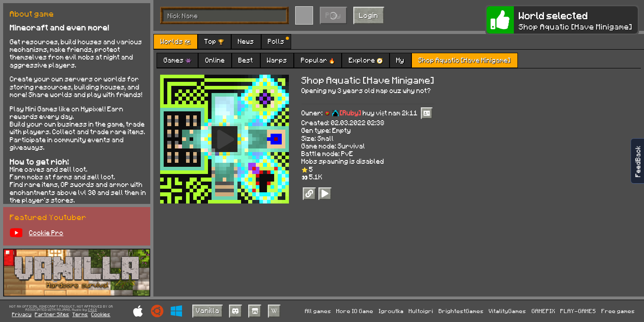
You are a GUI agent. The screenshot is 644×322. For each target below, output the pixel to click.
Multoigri (421, 311)
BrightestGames (461, 311)
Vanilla (208, 310)
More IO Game (355, 311)
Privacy (22, 314)
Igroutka (391, 311)
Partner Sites (52, 314)
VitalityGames (508, 311)
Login (369, 15)
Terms (80, 314)
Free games (618, 311)
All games (318, 311)
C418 (93, 310)
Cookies (101, 314)
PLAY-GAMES (578, 311)
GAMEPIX (544, 311)
